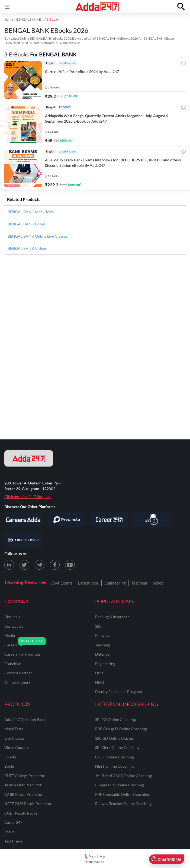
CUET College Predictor (25, 776)
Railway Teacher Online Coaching (123, 804)
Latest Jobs (88, 583)
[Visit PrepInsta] (66, 520)
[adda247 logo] (29, 458)
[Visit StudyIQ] (152, 520)
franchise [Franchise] (13, 664)
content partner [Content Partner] (18, 673)
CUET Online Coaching (115, 757)
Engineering (115, 583)
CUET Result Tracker (22, 813)
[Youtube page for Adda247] (70, 565)
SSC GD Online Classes (114, 738)
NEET (100, 682)
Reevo (9, 832)
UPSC (100, 673)
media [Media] (10, 635)
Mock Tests (14, 729)
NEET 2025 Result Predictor (28, 804)
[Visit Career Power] (23, 540)
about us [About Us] (12, 617)
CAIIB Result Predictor (24, 794)
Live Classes (14, 738)
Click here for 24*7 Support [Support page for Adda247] (28, 497)
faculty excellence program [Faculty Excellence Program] (119, 692)
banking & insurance (112, 617)
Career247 (13, 822)
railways (103, 635)
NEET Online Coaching (114, 766)
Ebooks (10, 757)
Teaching (139, 583)
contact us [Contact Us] (14, 626)
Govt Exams (62, 583)
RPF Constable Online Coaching (122, 794)
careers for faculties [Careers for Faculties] (22, 654)
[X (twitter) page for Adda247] (24, 565)
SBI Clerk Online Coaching (117, 747)
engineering (105, 664)
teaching (103, 645)
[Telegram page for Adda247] (40, 565)
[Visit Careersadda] (23, 520)
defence (102, 654)
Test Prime (13, 841)
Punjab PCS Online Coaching (120, 785)
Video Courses (17, 747)
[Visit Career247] (109, 520)
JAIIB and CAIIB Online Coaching (123, 776)
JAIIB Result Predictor (23, 785)
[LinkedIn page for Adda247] (9, 565)
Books (9, 766)
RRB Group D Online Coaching (121, 729)
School (159, 583)
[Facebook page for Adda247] (55, 565)
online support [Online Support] (17, 682)
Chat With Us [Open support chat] (166, 859)
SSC (98, 626)
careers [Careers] (11, 645)
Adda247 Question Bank (25, 719)
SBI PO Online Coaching (115, 719)
